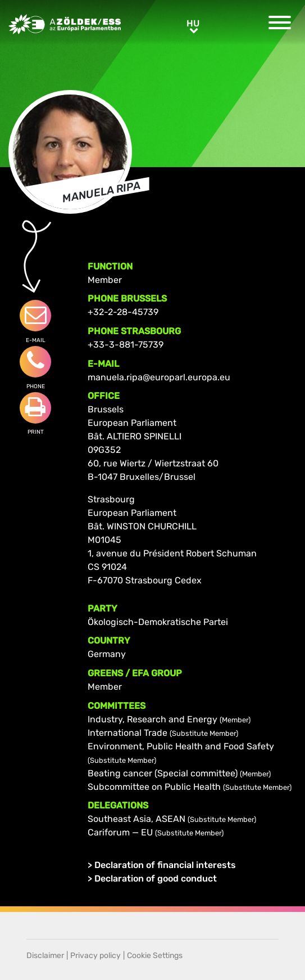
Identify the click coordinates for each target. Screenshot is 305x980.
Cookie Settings (155, 956)
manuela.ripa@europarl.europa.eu (159, 377)
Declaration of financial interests (165, 865)
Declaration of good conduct (156, 878)
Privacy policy (95, 956)
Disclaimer (45, 956)
